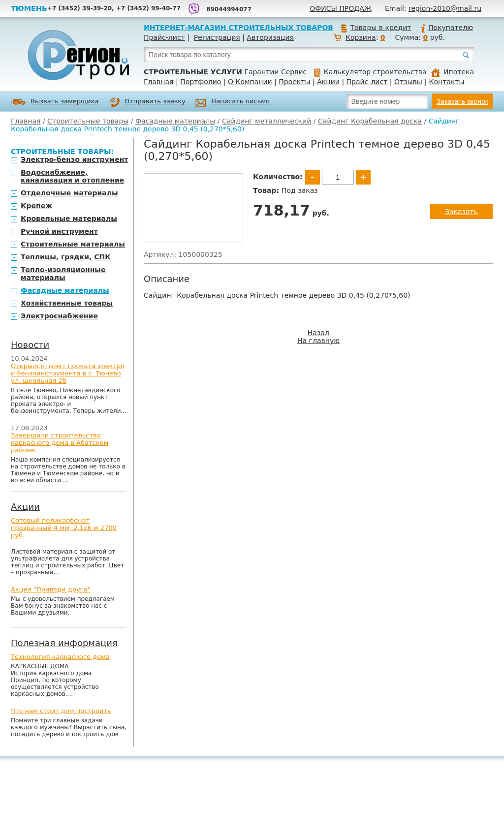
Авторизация (270, 37)
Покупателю (446, 28)
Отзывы (408, 82)
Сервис (294, 72)
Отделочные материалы (69, 193)
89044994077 (229, 9)
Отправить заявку (148, 102)
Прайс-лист (164, 37)
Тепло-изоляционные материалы (63, 274)
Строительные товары (88, 121)
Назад (319, 333)
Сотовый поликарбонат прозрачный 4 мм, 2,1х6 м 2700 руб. (64, 528)
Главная (158, 82)
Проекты (294, 82)
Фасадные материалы (175, 121)
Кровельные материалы (69, 218)
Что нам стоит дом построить (61, 711)
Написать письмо (233, 103)
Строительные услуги (193, 72)
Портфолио (201, 82)
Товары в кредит (376, 28)
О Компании (250, 82)
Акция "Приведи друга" (50, 589)
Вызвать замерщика (55, 102)
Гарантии (261, 72)
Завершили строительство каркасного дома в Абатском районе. (60, 443)
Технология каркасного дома (60, 657)
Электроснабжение (59, 316)
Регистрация (217, 37)
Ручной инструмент (59, 231)
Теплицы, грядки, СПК (66, 257)
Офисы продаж (341, 8)
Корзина (361, 37)
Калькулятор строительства (370, 72)
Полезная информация (64, 643)
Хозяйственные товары (67, 303)
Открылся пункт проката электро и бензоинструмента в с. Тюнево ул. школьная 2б (68, 373)
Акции (328, 82)
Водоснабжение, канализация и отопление (72, 176)
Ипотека (452, 72)
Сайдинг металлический (267, 121)
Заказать (461, 212)
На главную (318, 341)
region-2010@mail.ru (445, 8)
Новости (30, 345)
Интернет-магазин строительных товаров (238, 28)
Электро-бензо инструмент (74, 159)
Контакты (447, 82)
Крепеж (36, 206)
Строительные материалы (73, 244)
